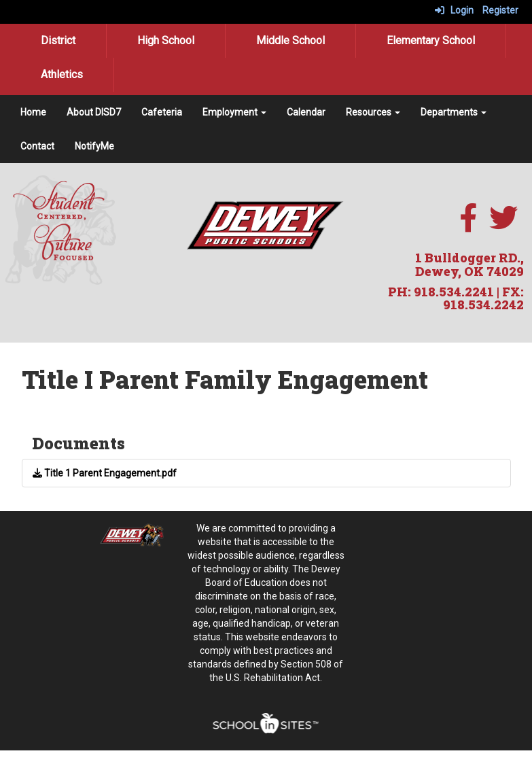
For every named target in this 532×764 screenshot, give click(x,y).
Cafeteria (162, 112)
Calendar (306, 112)
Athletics (62, 74)
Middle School (290, 40)
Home (33, 112)
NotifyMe (94, 146)
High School (166, 40)
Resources (373, 112)
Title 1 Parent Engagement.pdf (105, 473)
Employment (234, 112)
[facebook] (468, 225)
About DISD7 (94, 112)
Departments (454, 112)
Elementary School (431, 40)
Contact (37, 146)
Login (454, 10)
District (58, 40)
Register (500, 10)
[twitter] (503, 225)
